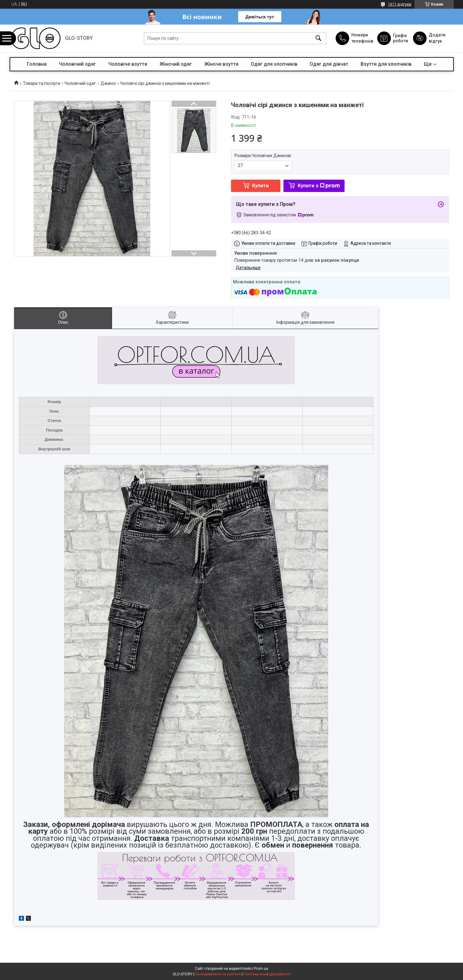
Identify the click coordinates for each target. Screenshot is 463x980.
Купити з (319, 186)
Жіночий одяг (176, 64)
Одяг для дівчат (329, 64)
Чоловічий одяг (77, 64)
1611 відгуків (400, 4)
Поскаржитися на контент (218, 974)
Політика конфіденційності (267, 974)
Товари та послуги (41, 83)
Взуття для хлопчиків (386, 64)
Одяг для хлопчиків (274, 64)
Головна (37, 64)
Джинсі (108, 83)
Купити (260, 186)
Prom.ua (261, 969)
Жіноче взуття (221, 64)
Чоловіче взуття (128, 64)
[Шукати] (318, 38)
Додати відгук (437, 38)
